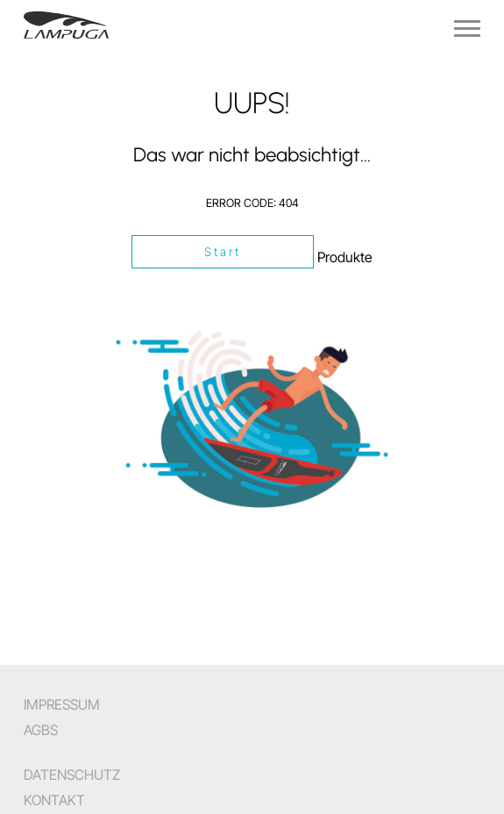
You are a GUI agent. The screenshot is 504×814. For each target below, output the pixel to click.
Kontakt (54, 800)
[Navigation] (467, 29)
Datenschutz (72, 775)
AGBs (41, 730)
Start (223, 252)
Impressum (62, 704)
